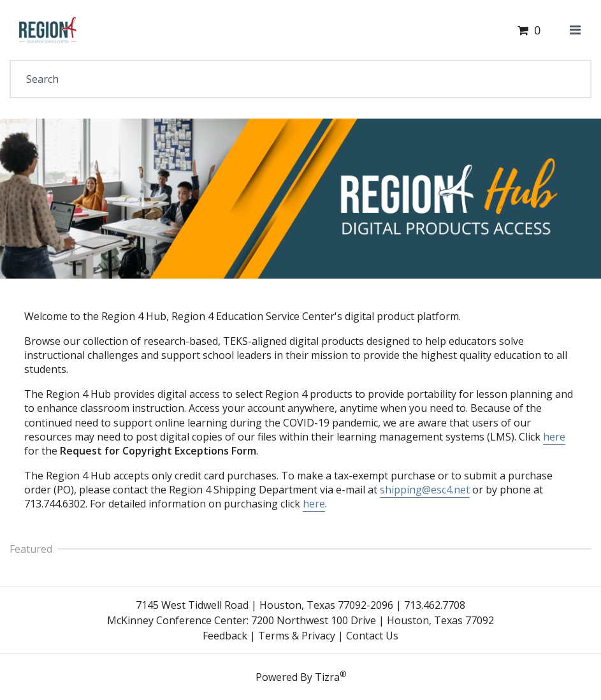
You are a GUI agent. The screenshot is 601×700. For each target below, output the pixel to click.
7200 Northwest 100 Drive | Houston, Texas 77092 (373, 620)
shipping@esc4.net (425, 490)
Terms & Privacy (297, 636)
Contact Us (372, 636)
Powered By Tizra (301, 676)
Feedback (225, 636)
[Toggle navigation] (575, 30)
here (554, 437)
